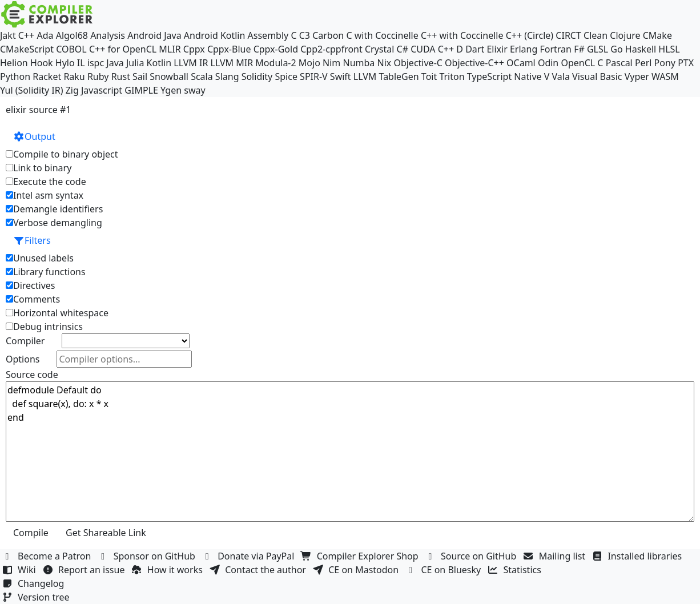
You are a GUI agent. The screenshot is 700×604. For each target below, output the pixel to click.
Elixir (497, 49)
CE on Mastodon (357, 570)
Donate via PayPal (250, 556)
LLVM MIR (232, 63)
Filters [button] (32, 240)
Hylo (65, 63)
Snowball (169, 76)
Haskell (641, 49)
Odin (548, 63)
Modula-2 (275, 63)
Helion (14, 63)
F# (579, 49)
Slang (227, 76)
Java (115, 63)
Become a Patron (48, 556)
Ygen (171, 90)
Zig (72, 90)
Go (616, 49)
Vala (561, 76)
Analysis (108, 35)
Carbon (328, 35)
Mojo (309, 63)
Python (15, 76)
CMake (657, 35)
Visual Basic (597, 76)
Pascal (619, 63)
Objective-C (418, 63)
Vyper (637, 76)
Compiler (25, 341)
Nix (384, 63)
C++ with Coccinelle (462, 35)
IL (81, 63)
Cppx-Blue (229, 49)
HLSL (669, 49)
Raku (74, 76)
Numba (359, 63)
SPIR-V (314, 76)
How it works (168, 570)
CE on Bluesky (444, 570)
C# (403, 49)
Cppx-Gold (276, 49)
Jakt (8, 35)
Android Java (154, 35)
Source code (32, 375)
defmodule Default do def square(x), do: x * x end (350, 452)
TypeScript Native (504, 76)
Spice (286, 76)
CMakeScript (27, 49)
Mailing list (556, 556)
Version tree (37, 597)
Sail (140, 76)
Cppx (194, 49)
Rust (121, 76)
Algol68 (72, 35)
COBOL (71, 49)
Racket (47, 76)
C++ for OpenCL (123, 49)
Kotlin (159, 63)
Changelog (35, 583)
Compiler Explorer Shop (361, 556)
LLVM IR (191, 63)
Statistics (516, 570)
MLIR (170, 49)
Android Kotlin (215, 35)
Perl (643, 63)
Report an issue (85, 570)
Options (23, 359)
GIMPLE (141, 90)
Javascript (102, 90)
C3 (305, 35)
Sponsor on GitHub (148, 556)
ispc (96, 63)
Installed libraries (638, 556)
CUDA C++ (432, 49)
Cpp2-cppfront (331, 49)
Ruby (98, 76)
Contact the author (259, 570)
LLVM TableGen (386, 76)
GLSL (598, 49)
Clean (596, 35)
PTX (686, 63)
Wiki (20, 570)
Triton (452, 76)
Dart (475, 49)
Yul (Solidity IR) (32, 90)
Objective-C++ (474, 63)
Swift (341, 76)
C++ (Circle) (530, 35)
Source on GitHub (472, 556)
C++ (26, 35)
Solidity (257, 76)
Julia (135, 63)
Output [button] (34, 136)
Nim (331, 63)
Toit (429, 76)
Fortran (556, 49)
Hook (42, 63)
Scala (202, 76)
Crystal (379, 49)
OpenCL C (582, 63)
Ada (45, 35)
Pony (665, 63)
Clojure (625, 35)
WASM (665, 76)
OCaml (521, 63)
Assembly (268, 35)
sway (194, 90)
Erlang (524, 49)
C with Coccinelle (382, 35)
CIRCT (568, 35)
